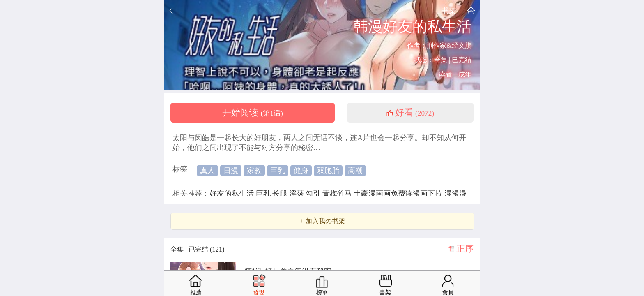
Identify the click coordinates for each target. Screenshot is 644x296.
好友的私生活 (233, 194)
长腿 (281, 194)
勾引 (314, 194)
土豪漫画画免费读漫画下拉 (399, 194)
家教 (254, 171)
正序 (465, 249)
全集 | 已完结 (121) (197, 249)
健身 (301, 171)
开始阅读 (253, 113)
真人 (207, 171)
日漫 (231, 171)
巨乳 (278, 171)
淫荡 (298, 194)
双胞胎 (328, 171)
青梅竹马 (338, 194)
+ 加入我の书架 (322, 221)
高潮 (355, 171)
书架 (449, 10)
